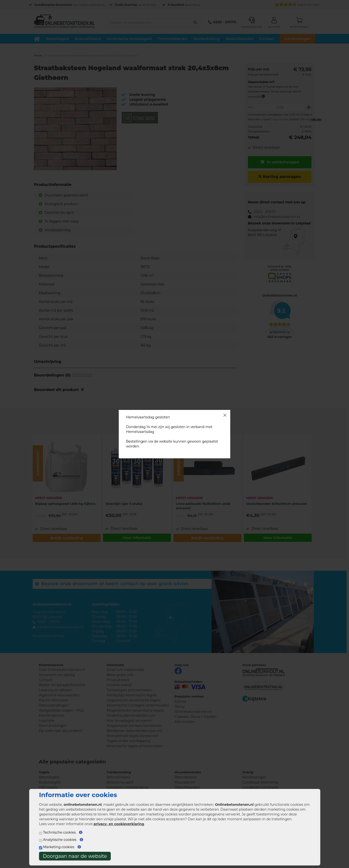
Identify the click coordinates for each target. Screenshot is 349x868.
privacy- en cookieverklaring (119, 824)
